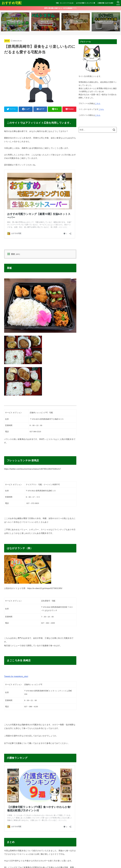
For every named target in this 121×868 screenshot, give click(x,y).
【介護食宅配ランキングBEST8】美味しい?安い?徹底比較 (34, 767)
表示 (18, 254)
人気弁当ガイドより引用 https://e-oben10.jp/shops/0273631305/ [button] (33, 588)
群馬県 (7, 41)
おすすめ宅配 (12, 3)
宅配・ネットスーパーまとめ (65, 3)
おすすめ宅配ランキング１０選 (86, 3)
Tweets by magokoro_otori (16, 676)
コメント (9, 851)
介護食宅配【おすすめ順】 (106, 3)
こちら (98, 103)
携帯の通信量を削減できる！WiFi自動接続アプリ (60, 8)
